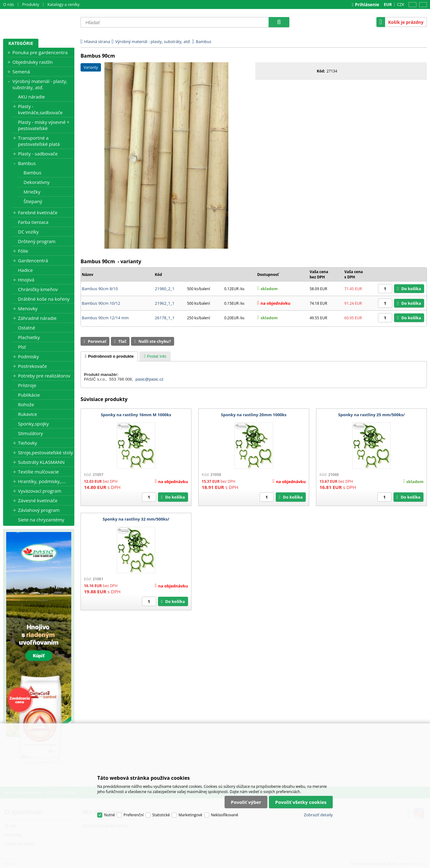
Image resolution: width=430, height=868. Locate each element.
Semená (21, 72)
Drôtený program (37, 241)
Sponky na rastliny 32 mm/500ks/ (136, 519)
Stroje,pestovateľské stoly (46, 452)
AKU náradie (31, 97)
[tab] (109, 356)
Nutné (110, 815)
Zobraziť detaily (318, 815)
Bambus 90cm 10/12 (101, 303)
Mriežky (32, 192)
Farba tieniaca (33, 222)
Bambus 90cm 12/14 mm (105, 318)
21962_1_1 (165, 303)
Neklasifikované (225, 815)
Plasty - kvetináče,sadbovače (40, 109)
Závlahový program (39, 510)
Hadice (25, 270)
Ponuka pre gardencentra (40, 52)
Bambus (27, 163)
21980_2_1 (165, 289)
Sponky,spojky (33, 424)
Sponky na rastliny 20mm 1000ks (254, 415)
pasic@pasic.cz (149, 379)
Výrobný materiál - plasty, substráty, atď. (40, 84)
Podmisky (28, 356)
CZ (411, 5)
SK (422, 5)
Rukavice (28, 414)
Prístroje (27, 385)
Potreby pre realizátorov (44, 376)
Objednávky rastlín (33, 62)
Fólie (23, 251)
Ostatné (26, 328)
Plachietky (29, 337)
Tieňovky (28, 443)
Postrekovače (32, 366)
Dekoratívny (37, 182)
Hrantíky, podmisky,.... (42, 481)
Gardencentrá (33, 260)
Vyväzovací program (40, 491)
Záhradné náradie (37, 318)
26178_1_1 (165, 318)
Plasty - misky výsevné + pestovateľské (44, 125)
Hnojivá (26, 280)
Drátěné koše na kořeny (44, 299)
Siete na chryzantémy (41, 520)
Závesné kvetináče (38, 500)
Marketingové (190, 815)
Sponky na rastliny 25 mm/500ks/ (372, 415)
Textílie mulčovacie (38, 472)
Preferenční (134, 815)
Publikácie (29, 395)
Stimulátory (31, 433)
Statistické (161, 815)
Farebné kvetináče (38, 212)
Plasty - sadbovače (38, 154)
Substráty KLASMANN (41, 462)
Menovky (28, 308)
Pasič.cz (39, 22)
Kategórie (21, 43)
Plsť (22, 347)
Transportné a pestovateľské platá (39, 141)
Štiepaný (33, 201)
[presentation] (109, 356)
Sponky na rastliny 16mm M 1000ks (136, 415)
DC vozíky (28, 232)
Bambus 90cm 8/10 (100, 289)
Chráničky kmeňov (38, 289)
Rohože (26, 404)
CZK (401, 4)
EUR (388, 4)
